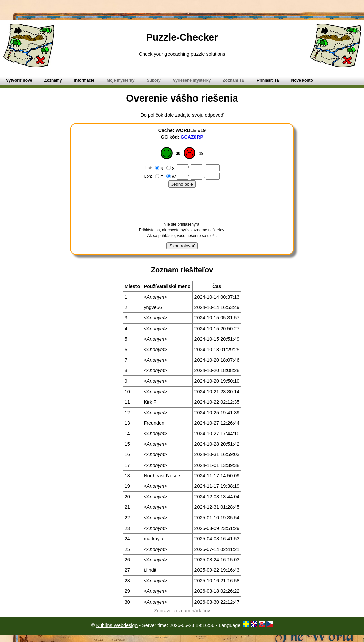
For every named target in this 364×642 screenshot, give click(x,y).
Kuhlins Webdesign (117, 625)
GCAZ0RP (192, 137)
